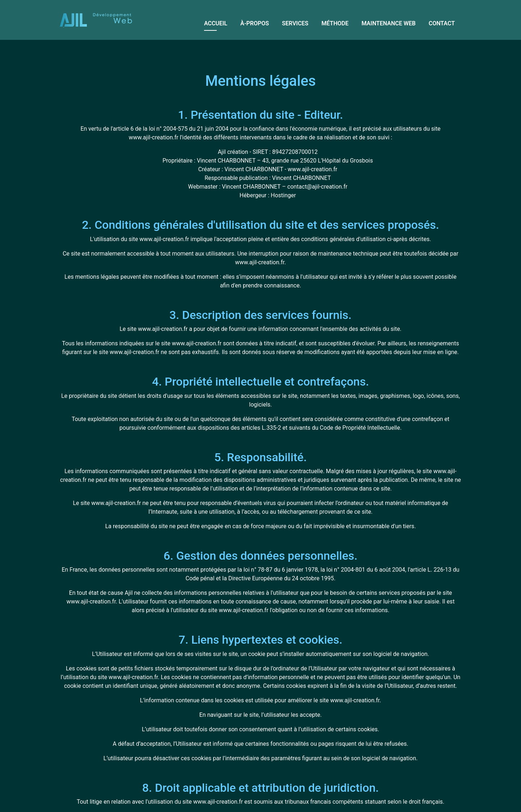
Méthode (335, 23)
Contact (442, 23)
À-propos (255, 23)
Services (295, 23)
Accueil (216, 23)
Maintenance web (389, 23)
